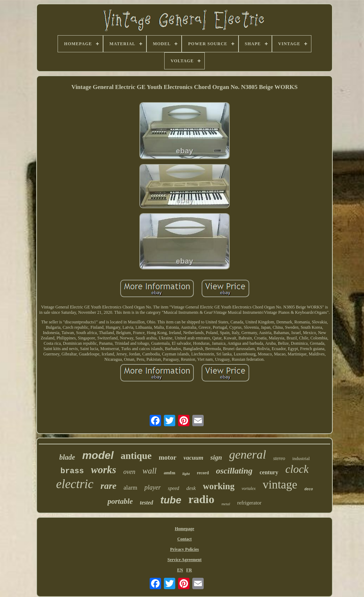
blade (67, 457)
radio (201, 499)
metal (226, 504)
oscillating (234, 471)
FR (189, 570)
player (152, 487)
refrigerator (249, 503)
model (98, 455)
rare (109, 486)
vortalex (249, 488)
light (186, 474)
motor (168, 457)
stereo (279, 458)
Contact (185, 539)
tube (171, 500)
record (203, 473)
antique (136, 456)
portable (120, 501)
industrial (301, 458)
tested (147, 503)
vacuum (193, 458)
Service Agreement (184, 560)
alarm (131, 488)
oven (129, 472)
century (269, 472)
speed (173, 488)
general (248, 455)
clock (297, 469)
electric (75, 484)
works (104, 470)
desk (191, 488)
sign (216, 457)
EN (180, 570)
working (219, 486)
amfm (169, 473)
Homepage (185, 529)
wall (150, 471)
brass (72, 471)
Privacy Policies (185, 549)
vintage (280, 485)
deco (309, 489)
